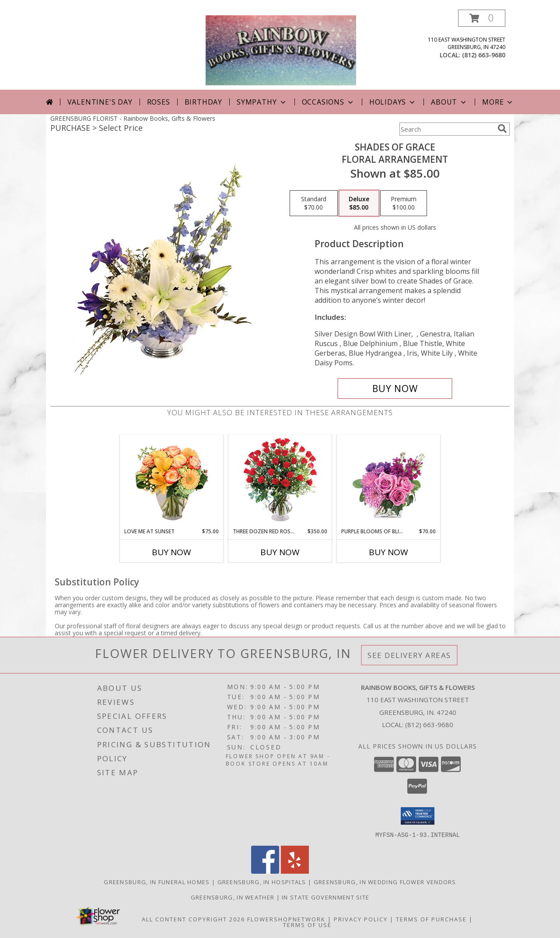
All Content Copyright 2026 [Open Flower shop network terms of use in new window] (193, 919)
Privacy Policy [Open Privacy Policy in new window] (361, 919)
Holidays (393, 102)
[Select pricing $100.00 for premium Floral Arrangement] (404, 203)
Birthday (203, 102)
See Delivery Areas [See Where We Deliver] (409, 655)
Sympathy (262, 102)
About (449, 102)
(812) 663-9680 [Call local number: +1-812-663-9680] (484, 55)
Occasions (328, 102)
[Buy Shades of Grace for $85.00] (395, 388)
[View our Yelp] (295, 871)
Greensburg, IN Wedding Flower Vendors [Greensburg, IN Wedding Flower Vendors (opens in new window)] (385, 882)
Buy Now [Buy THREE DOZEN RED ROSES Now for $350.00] (280, 552)
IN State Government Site (325, 897)
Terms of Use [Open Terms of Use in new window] (307, 924)
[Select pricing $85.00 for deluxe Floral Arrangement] (359, 203)
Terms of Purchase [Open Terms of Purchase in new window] (431, 919)
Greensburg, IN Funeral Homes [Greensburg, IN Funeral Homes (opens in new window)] (157, 882)
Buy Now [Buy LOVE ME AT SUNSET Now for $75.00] (171, 552)
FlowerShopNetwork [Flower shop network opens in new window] (286, 919)
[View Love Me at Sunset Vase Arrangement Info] (172, 481)
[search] (502, 129)
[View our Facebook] (265, 871)
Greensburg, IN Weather (233, 897)
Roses (159, 102)
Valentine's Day (100, 102)
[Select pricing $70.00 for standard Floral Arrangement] (314, 203)
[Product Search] (447, 129)
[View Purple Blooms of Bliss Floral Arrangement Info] (389, 481)
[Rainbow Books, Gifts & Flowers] (281, 50)
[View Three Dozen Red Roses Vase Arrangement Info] (280, 481)
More (498, 102)
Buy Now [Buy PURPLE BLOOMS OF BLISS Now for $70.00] (388, 552)
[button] (482, 18)
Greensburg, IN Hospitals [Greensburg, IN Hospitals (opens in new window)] (262, 882)
